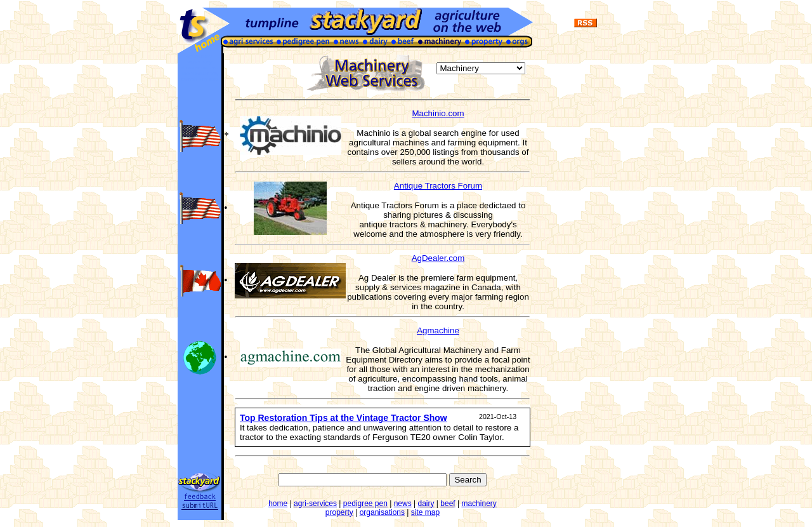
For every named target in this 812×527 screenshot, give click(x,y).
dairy (426, 504)
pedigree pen (365, 504)
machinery (479, 504)
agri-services (315, 504)
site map (425, 512)
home (278, 504)
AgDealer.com (438, 258)
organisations (382, 512)
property (339, 512)
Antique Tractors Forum (438, 186)
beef (448, 504)
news (403, 504)
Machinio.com (438, 113)
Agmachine (438, 330)
